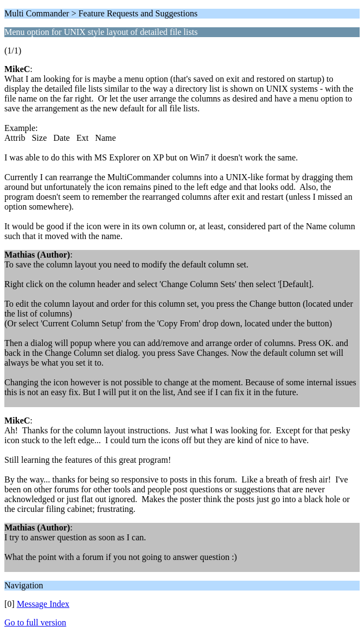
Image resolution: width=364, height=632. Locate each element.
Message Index (43, 604)
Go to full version (35, 622)
